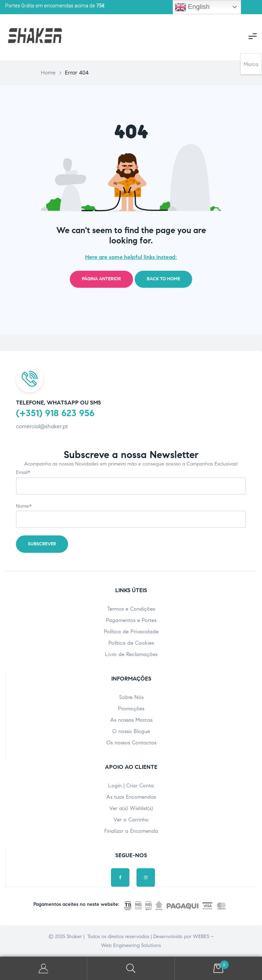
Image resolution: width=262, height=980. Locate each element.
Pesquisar (131, 968)
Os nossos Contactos (131, 743)
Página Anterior (101, 279)
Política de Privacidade (131, 632)
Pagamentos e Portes (131, 620)
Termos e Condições (131, 609)
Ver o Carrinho (131, 820)
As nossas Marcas (131, 720)
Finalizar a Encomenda (131, 831)
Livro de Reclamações (131, 654)
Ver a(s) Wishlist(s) (131, 808)
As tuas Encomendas (131, 797)
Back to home (163, 279)
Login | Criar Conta (131, 786)
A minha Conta (44, 968)
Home (48, 73)
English (192, 7)
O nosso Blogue (131, 731)
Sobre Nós (131, 697)
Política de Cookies (131, 643)
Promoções (131, 709)
